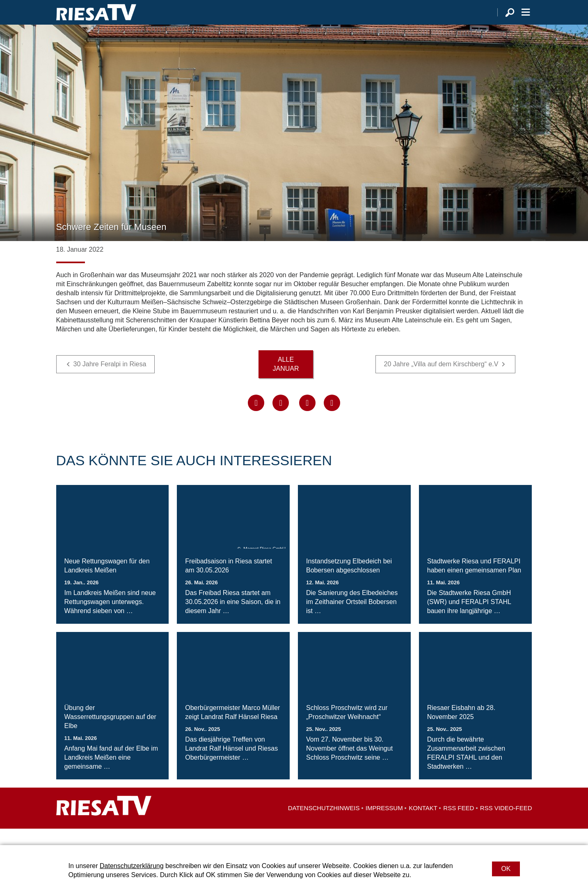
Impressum (384, 824)
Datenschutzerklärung (132, 866)
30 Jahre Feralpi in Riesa (110, 380)
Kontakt (423, 824)
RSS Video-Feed (506, 824)
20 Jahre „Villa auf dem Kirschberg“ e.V (441, 380)
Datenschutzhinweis (324, 824)
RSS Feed (459, 824)
